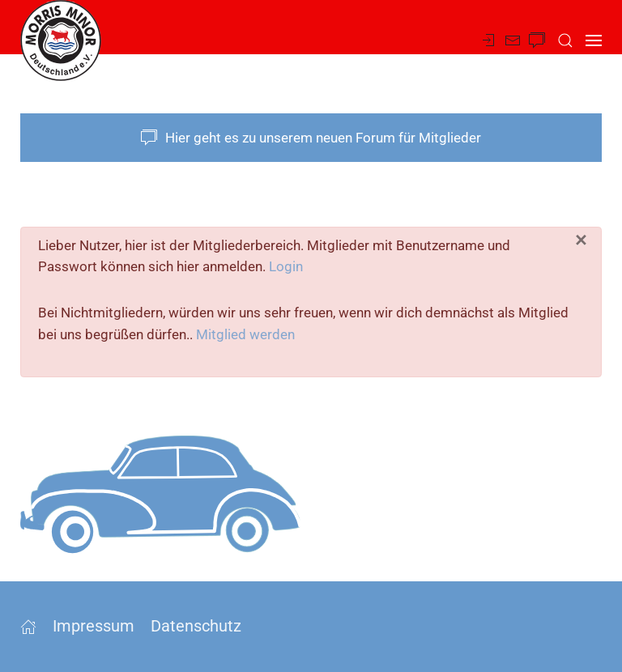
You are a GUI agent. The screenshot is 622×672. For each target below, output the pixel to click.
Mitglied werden (245, 334)
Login (286, 266)
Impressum (94, 626)
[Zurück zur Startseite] (61, 40)
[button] (565, 40)
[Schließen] (581, 240)
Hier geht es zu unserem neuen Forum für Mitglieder (311, 138)
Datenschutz (196, 626)
